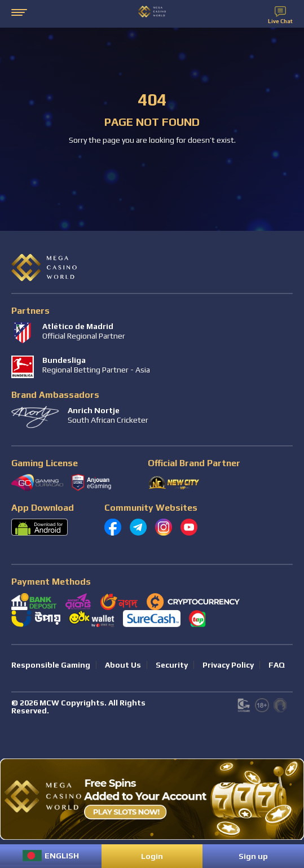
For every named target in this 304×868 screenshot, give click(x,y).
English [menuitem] (62, 856)
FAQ (277, 665)
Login (152, 856)
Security (172, 665)
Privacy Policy (228, 665)
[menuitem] (51, 856)
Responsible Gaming (51, 665)
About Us (123, 665)
